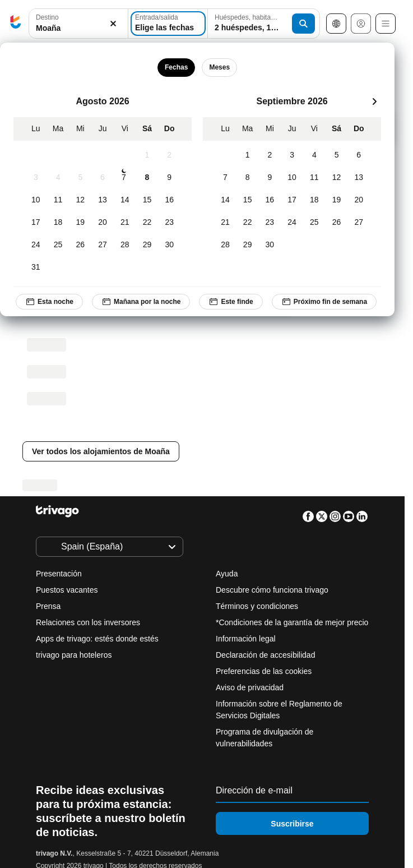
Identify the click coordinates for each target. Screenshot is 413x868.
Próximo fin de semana (324, 302)
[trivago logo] (16, 24)
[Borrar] (113, 24)
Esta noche (49, 302)
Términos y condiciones (257, 606)
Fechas (176, 67)
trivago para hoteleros (74, 655)
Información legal (246, 639)
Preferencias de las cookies (265, 671)
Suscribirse (292, 824)
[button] (78, 24)
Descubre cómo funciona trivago (272, 590)
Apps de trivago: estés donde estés (97, 639)
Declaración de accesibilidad (265, 655)
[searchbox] (78, 28)
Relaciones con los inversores (88, 622)
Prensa (48, 606)
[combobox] (78, 24)
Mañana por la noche (141, 302)
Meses (219, 67)
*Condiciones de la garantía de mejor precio (292, 622)
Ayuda (227, 574)
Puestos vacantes (67, 590)
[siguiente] (374, 101)
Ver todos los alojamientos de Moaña (101, 451)
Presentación (59, 574)
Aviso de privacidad (250, 687)
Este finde (231, 302)
